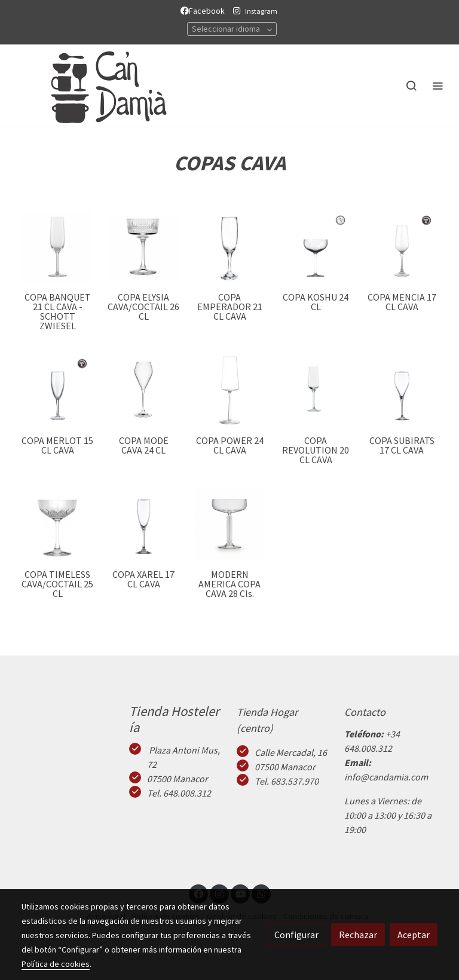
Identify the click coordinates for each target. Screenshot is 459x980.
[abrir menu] (437, 85)
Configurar (296, 935)
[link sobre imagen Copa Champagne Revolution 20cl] (316, 390)
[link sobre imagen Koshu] (316, 247)
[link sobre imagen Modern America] (229, 524)
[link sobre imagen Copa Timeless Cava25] (57, 524)
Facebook (204, 11)
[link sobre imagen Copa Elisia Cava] (143, 247)
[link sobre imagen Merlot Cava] (57, 390)
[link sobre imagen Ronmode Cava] (143, 390)
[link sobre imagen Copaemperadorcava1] (229, 247)
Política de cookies (56, 964)
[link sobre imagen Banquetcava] (57, 247)
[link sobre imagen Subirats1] (402, 390)
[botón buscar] (411, 85)
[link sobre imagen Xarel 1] (143, 524)
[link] (96, 86)
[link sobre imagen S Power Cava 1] (229, 390)
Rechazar (358, 935)
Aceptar (414, 935)
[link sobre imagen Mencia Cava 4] (402, 247)
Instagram (261, 11)
